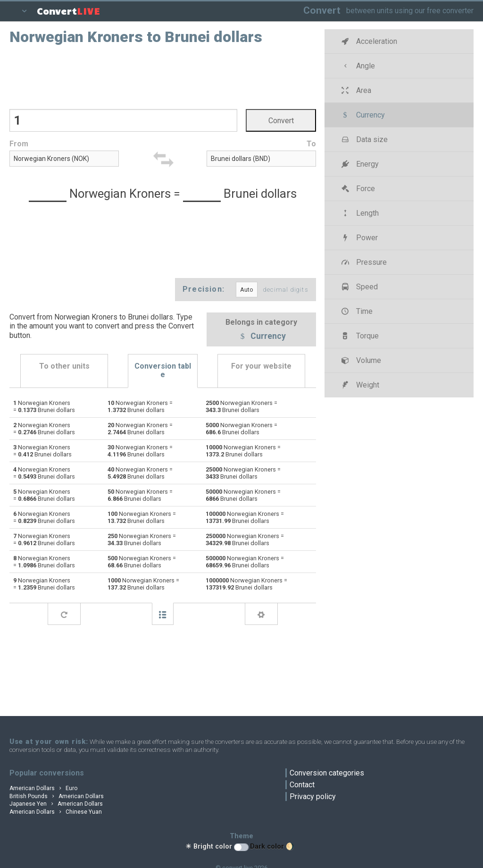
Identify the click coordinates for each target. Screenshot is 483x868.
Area (355, 90)
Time (356, 311)
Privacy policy (313, 796)
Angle (357, 66)
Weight (359, 385)
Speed (358, 287)
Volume (360, 360)
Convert (322, 10)
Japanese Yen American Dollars (56, 804)
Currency (261, 337)
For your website (261, 366)
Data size (363, 139)
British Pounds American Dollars (57, 796)
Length (359, 213)
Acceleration (368, 41)
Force (357, 189)
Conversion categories (327, 773)
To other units (64, 366)
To (311, 144)
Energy (359, 164)
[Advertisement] (163, 76)
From (19, 144)
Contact (302, 785)
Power (358, 238)
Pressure (363, 262)
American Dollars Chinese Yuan (56, 812)
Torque (359, 336)
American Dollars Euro (43, 788)
